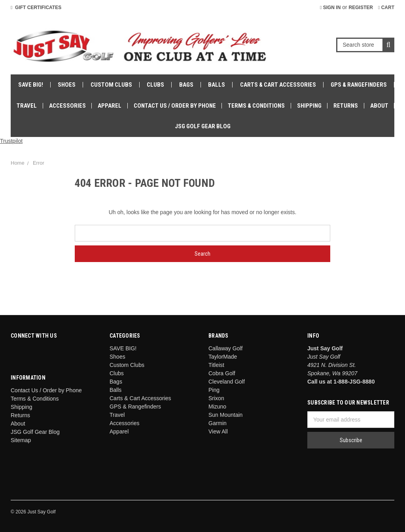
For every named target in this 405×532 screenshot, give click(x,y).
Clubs (155, 85)
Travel (27, 106)
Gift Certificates (36, 8)
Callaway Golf (225, 348)
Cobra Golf (222, 373)
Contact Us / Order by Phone (175, 106)
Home (18, 163)
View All (218, 431)
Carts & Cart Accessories (278, 85)
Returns (346, 106)
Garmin (218, 423)
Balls (217, 85)
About (379, 106)
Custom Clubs (111, 85)
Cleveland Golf (227, 382)
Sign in (330, 8)
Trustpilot (11, 141)
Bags (186, 85)
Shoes (67, 85)
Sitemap (21, 440)
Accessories (67, 106)
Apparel (110, 106)
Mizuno (217, 407)
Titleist (216, 365)
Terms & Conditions (256, 106)
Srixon (216, 398)
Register (361, 8)
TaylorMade (223, 357)
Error (39, 163)
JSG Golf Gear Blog (203, 126)
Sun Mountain (225, 415)
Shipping (309, 106)
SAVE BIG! (31, 85)
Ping (214, 390)
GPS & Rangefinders (359, 85)
